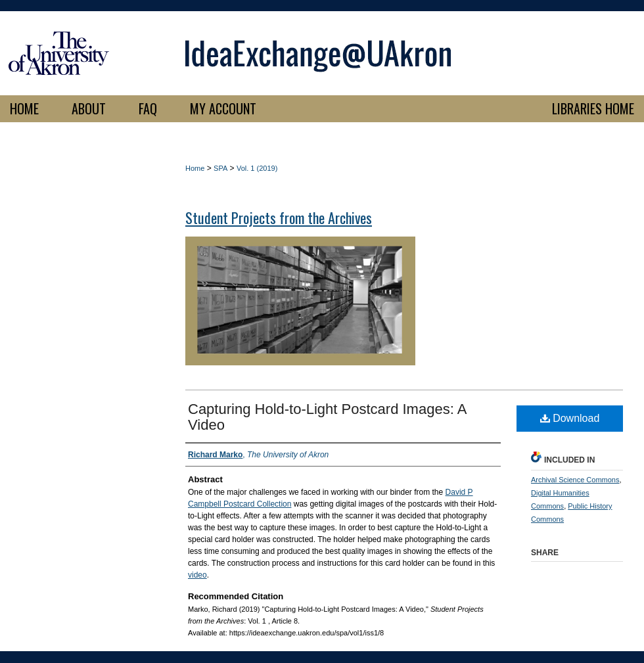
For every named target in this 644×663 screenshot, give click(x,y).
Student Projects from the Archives (279, 217)
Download (570, 418)
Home (195, 168)
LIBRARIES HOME (593, 108)
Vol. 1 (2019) (257, 168)
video (197, 575)
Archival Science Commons (575, 480)
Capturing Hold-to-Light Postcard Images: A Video (327, 417)
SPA (220, 168)
